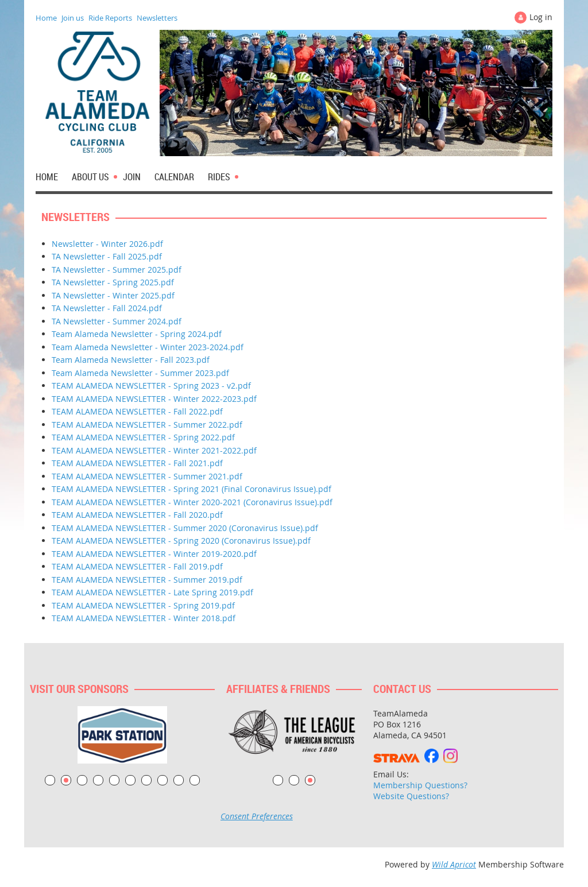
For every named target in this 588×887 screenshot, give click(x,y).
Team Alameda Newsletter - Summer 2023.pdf (140, 373)
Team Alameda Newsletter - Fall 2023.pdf (131, 360)
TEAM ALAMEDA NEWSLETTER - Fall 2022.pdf (137, 411)
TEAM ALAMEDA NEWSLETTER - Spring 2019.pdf (143, 605)
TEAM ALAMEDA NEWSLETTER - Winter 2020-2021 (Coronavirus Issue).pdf (192, 502)
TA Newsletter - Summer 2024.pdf (117, 321)
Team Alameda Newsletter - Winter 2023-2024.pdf (148, 347)
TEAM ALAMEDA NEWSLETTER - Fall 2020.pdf (137, 515)
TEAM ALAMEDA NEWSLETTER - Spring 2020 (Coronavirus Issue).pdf (181, 541)
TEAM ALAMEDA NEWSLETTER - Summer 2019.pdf (147, 580)
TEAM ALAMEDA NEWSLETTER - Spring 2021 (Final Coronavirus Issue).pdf (192, 489)
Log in (541, 17)
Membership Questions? (420, 785)
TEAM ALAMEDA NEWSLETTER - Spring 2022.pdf (143, 437)
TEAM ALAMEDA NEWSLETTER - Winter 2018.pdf (144, 618)
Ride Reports (110, 18)
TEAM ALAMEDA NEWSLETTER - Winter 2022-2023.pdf (154, 399)
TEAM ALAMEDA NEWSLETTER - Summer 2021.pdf (147, 476)
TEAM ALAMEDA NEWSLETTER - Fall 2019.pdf (137, 566)
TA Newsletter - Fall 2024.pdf (107, 308)
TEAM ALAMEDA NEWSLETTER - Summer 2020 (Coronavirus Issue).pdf (185, 528)
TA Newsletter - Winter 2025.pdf (113, 295)
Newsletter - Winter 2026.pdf (107, 244)
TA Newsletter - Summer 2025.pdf (117, 270)
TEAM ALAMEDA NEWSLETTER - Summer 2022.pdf (147, 425)
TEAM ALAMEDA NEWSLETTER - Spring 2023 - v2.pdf (151, 386)
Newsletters (157, 18)
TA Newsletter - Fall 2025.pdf (107, 256)
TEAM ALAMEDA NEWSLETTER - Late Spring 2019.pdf (152, 592)
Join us (73, 18)
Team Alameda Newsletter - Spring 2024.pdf (137, 334)
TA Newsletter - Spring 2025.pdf (113, 282)
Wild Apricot (454, 864)
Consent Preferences (257, 816)
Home (46, 18)
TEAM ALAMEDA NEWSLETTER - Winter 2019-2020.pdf (154, 554)
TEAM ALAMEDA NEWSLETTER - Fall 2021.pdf (137, 463)
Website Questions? (411, 796)
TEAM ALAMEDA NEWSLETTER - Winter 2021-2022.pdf (154, 450)
